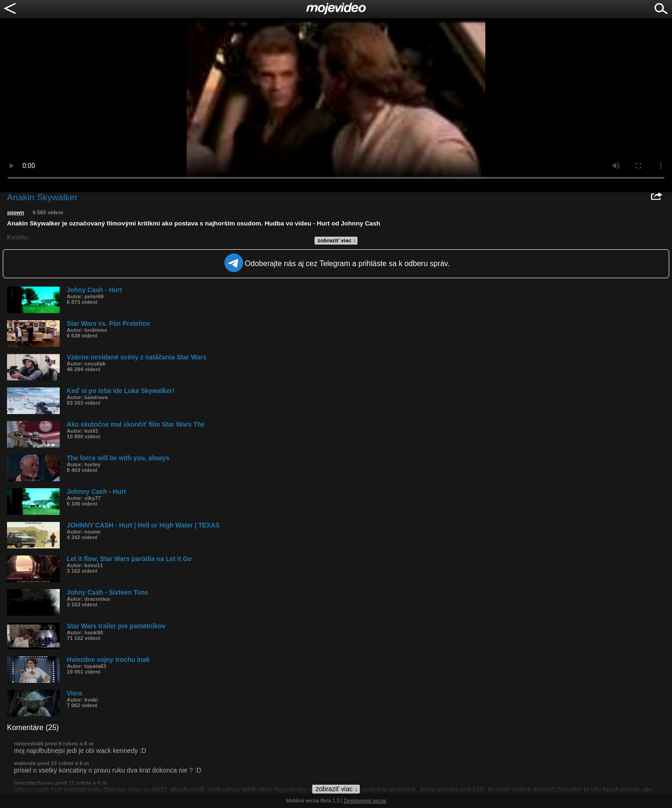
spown (16, 212)
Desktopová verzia (365, 801)
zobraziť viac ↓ (337, 240)
